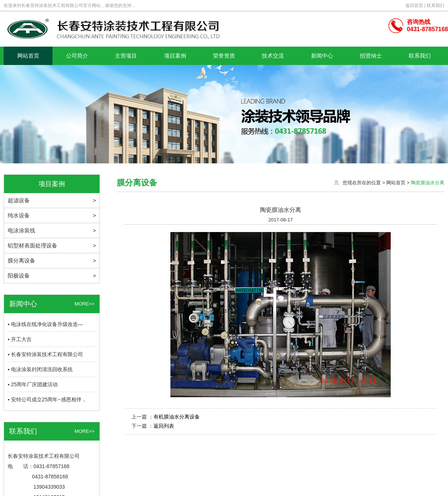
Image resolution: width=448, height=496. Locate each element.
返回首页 (414, 6)
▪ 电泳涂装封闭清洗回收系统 (40, 369)
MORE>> (84, 304)
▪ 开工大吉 (20, 339)
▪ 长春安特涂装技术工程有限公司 (45, 354)
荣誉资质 (224, 56)
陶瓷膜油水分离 (428, 183)
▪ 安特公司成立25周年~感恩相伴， (47, 399)
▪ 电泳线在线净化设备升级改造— (45, 324)
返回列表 (164, 426)
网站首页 (28, 56)
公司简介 (77, 56)
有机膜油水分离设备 (177, 417)
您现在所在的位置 (362, 183)
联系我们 (436, 6)
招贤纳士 (371, 56)
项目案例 (175, 56)
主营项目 (126, 56)
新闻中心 (322, 56)
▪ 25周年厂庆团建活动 (33, 384)
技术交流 (273, 56)
